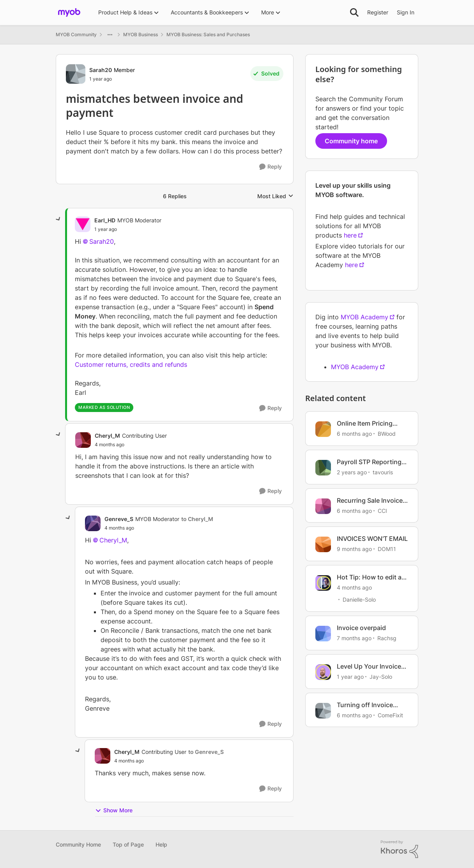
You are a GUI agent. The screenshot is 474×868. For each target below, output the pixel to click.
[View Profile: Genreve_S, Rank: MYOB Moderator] (93, 523)
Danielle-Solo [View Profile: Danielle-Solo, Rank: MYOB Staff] (359, 600)
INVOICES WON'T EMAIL (372, 539)
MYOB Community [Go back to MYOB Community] (76, 34)
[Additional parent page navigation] (110, 35)
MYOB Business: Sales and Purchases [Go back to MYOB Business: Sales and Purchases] (208, 34)
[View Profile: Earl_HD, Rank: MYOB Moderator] (83, 224)
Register (378, 12)
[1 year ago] (350, 677)
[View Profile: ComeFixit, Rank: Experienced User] (323, 711)
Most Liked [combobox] (275, 196)
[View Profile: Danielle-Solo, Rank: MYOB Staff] (323, 583)
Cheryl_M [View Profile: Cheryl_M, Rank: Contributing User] (107, 436)
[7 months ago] (354, 638)
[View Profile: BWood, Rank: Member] (323, 429)
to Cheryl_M (197, 519)
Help (161, 844)
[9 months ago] (354, 549)
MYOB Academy (364, 317)
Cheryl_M (113, 540)
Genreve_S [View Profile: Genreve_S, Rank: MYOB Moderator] (119, 519)
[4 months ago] (354, 587)
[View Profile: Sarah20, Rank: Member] (76, 74)
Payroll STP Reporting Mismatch (369, 462)
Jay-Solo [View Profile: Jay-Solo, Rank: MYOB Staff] (381, 677)
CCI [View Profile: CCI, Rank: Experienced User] (382, 510)
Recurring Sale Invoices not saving (371, 501)
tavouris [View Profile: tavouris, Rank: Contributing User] (383, 472)
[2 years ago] (352, 472)
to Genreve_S (206, 752)
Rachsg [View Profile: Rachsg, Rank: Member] (387, 638)
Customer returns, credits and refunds (131, 364)
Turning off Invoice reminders (365, 705)
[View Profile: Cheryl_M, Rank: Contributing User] (83, 440)
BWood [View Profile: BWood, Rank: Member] (387, 434)
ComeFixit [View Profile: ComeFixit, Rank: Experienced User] (390, 715)
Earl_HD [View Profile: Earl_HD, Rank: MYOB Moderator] (105, 220)
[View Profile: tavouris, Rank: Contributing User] (323, 468)
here (350, 235)
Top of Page (128, 844)
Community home (351, 141)
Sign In (406, 12)
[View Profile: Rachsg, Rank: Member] (323, 634)
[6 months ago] (354, 434)
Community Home (78, 844)
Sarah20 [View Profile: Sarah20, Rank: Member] (101, 70)
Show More (114, 810)
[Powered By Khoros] (400, 849)
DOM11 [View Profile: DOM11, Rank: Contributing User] (387, 549)
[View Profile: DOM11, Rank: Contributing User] (323, 544)
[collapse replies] (58, 219)
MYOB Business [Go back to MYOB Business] (141, 34)
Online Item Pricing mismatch (365, 423)
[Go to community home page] (69, 12)
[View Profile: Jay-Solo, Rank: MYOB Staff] (323, 672)
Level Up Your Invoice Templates (369, 666)
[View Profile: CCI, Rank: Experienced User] (323, 506)
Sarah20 (102, 241)
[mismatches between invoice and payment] (106, 229)
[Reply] (271, 167)
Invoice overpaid (361, 628)
